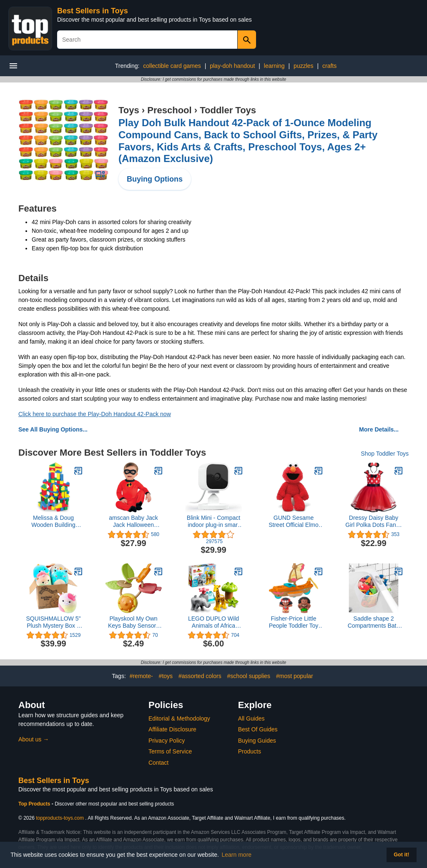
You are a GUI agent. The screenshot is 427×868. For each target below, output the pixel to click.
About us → (34, 739)
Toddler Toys (228, 110)
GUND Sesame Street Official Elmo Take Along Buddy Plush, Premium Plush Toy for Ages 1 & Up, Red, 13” (293, 521)
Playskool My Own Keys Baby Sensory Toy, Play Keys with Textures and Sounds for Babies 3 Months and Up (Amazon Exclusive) (133, 622)
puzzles (303, 66)
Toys (129, 110)
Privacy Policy (167, 741)
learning (274, 66)
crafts (329, 66)
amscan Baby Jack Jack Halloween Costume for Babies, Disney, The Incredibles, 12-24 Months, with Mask (134, 521)
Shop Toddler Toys (385, 454)
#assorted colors (200, 676)
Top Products (35, 804)
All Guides (251, 718)
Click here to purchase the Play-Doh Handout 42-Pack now (95, 414)
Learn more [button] (237, 855)
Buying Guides (257, 741)
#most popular (295, 676)
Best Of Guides (258, 729)
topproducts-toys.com (60, 818)
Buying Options (155, 179)
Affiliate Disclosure (172, 729)
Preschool (169, 110)
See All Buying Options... (53, 429)
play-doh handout (232, 66)
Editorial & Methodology (179, 718)
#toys (166, 676)
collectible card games (172, 66)
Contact (158, 763)
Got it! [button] (401, 855)
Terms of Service (170, 751)
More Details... (379, 429)
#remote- (141, 676)
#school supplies (249, 676)
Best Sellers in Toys (93, 11)
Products (250, 751)
